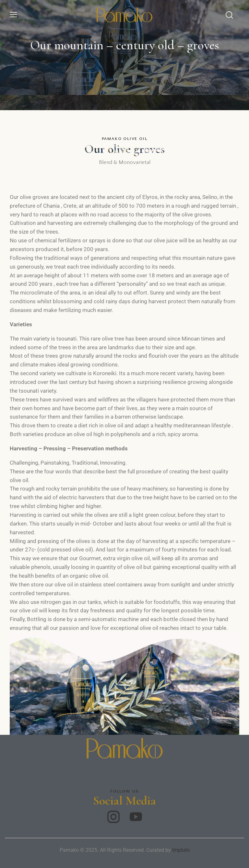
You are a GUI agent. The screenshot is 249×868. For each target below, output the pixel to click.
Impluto (181, 850)
